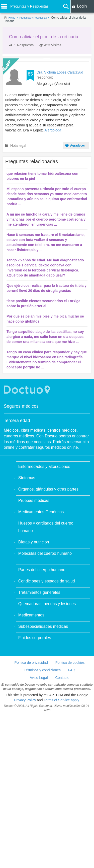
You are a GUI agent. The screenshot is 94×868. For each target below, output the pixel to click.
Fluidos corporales (35, 638)
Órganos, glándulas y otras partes (48, 489)
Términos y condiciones (42, 670)
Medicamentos (31, 615)
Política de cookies (70, 663)
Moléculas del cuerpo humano (45, 553)
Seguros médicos (21, 406)
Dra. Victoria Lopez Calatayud (60, 72)
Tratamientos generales (39, 592)
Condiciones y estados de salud (47, 581)
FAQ (72, 670)
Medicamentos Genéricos (41, 512)
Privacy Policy (25, 700)
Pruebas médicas (34, 500)
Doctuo (28, 390)
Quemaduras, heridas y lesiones (47, 604)
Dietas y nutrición (34, 542)
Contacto (62, 678)
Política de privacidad (31, 663)
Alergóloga (53, 130)
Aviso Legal (39, 678)
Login (82, 6)
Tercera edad (17, 421)
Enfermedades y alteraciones (44, 466)
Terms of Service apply (61, 700)
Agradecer (78, 146)
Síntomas (27, 478)
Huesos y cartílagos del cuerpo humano (46, 527)
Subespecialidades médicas (43, 626)
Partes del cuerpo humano (42, 570)
